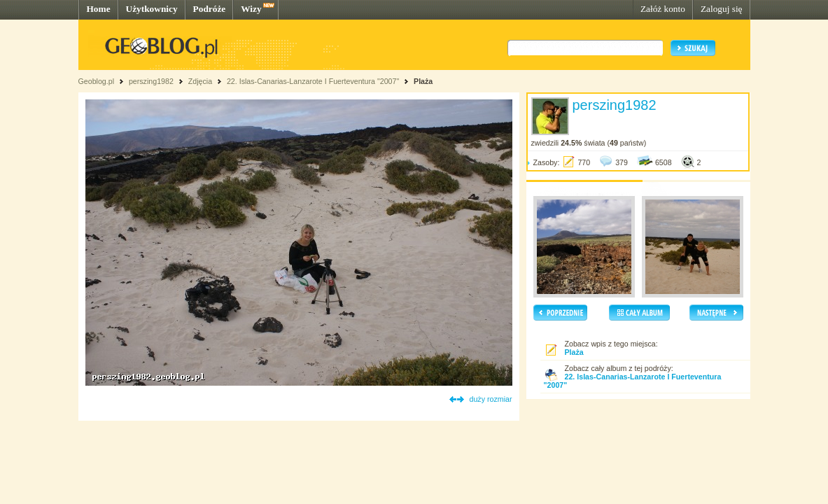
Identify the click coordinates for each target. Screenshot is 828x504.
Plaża (423, 81)
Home (99, 9)
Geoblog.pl (97, 81)
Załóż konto (663, 9)
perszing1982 (151, 81)
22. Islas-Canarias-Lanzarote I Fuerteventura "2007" (313, 81)
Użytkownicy (152, 9)
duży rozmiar (491, 399)
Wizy (251, 9)
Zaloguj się (722, 9)
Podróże (210, 9)
